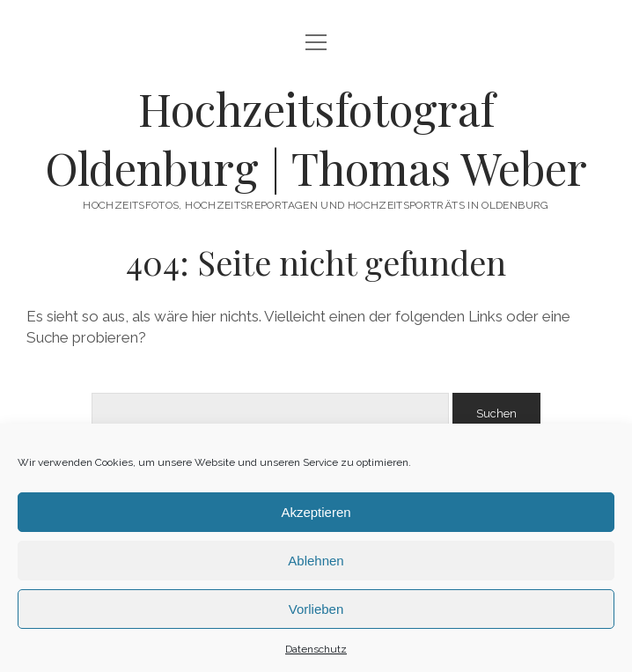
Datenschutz (316, 649)
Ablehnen (316, 561)
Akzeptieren (316, 512)
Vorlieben (316, 609)
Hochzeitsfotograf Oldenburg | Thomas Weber (316, 138)
